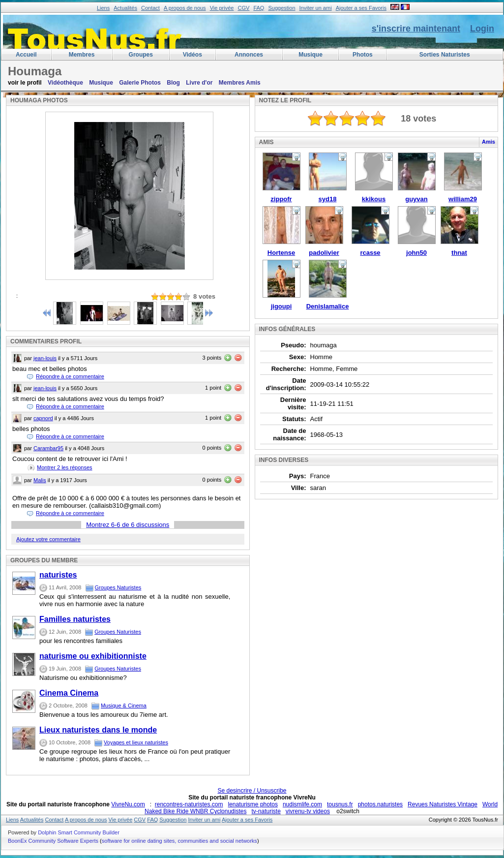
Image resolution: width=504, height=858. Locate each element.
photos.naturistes (380, 804)
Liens (103, 8)
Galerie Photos (140, 83)
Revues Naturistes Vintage (443, 804)
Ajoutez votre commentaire (48, 539)
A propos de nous (185, 8)
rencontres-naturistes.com (189, 804)
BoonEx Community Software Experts (53, 841)
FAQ (259, 8)
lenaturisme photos (253, 804)
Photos (363, 55)
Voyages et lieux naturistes (136, 742)
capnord (43, 418)
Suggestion (282, 8)
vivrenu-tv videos (308, 811)
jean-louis (45, 358)
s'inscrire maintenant (416, 29)
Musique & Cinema (124, 705)
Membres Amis (240, 83)
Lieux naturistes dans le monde (98, 730)
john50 (416, 253)
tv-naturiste (266, 811)
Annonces (249, 55)
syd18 (328, 199)
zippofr (281, 199)
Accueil (26, 55)
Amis (489, 142)
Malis (40, 480)
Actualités (125, 8)
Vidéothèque (65, 83)
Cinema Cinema (69, 693)
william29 (463, 199)
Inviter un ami (316, 8)
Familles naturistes (75, 619)
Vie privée (222, 8)
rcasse (370, 253)
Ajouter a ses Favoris (361, 8)
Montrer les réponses (65, 467)
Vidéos (193, 55)
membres (82, 55)
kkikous (374, 199)
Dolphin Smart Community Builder (79, 832)
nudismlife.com (302, 804)
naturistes (58, 575)
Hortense (281, 253)
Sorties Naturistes (445, 55)
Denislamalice (328, 306)
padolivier (324, 253)
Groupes (141, 55)
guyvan (416, 199)
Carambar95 (48, 448)
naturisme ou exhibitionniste (93, 656)
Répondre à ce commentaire (70, 376)
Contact (150, 8)
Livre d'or (199, 83)
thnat (459, 253)
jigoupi (282, 306)
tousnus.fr (340, 804)
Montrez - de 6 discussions (128, 525)
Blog (173, 83)
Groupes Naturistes (118, 587)
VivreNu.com (128, 804)
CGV (243, 8)
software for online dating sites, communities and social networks (179, 841)
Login (482, 29)
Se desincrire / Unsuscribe (252, 791)
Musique (311, 55)
